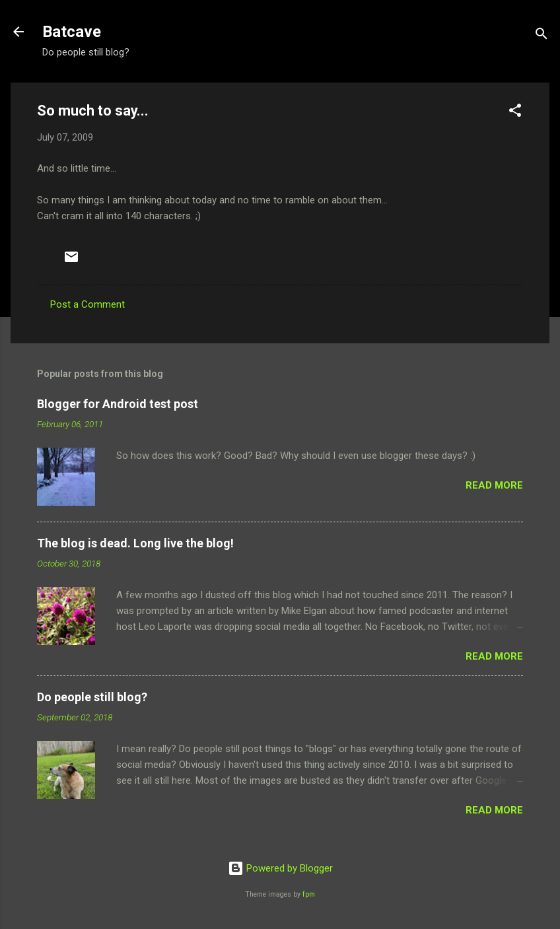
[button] (515, 113)
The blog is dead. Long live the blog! (135, 543)
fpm (309, 894)
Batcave (72, 32)
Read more (494, 485)
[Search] (542, 36)
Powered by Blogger (280, 868)
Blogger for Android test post (118, 404)
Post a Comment (87, 304)
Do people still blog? (92, 697)
